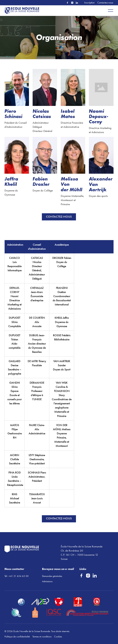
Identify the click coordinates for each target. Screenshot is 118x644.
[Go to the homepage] (31, 549)
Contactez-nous (105, 3)
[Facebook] (67, 3)
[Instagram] (72, 3)
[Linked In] (77, 3)
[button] (111, 11)
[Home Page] (23, 11)
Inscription (89, 3)
